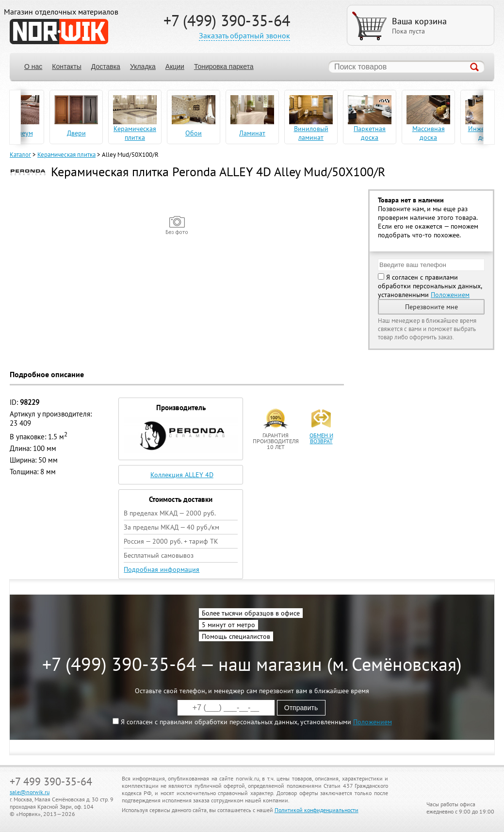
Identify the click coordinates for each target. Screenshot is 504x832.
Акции (175, 67)
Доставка (106, 67)
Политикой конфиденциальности (317, 810)
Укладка (143, 67)
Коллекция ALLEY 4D (182, 475)
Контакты (66, 67)
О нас (33, 67)
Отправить (301, 708)
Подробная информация (162, 569)
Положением (450, 295)
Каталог (20, 155)
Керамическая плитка (66, 155)
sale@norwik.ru (30, 792)
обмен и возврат (321, 438)
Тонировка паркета (224, 67)
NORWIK (59, 32)
